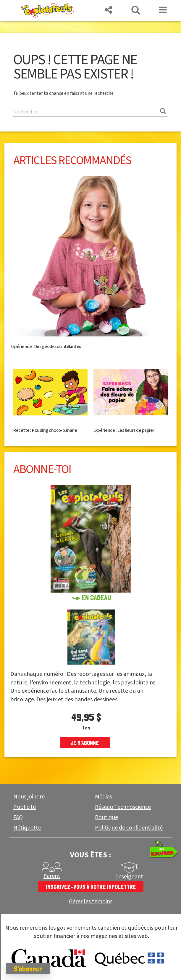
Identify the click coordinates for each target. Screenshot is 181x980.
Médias (104, 797)
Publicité (25, 807)
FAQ (18, 817)
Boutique (106, 817)
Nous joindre (29, 797)
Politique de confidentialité (129, 828)
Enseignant (129, 877)
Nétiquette (27, 828)
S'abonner (28, 969)
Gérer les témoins (91, 902)
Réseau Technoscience (123, 807)
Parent (52, 876)
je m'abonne (85, 743)
